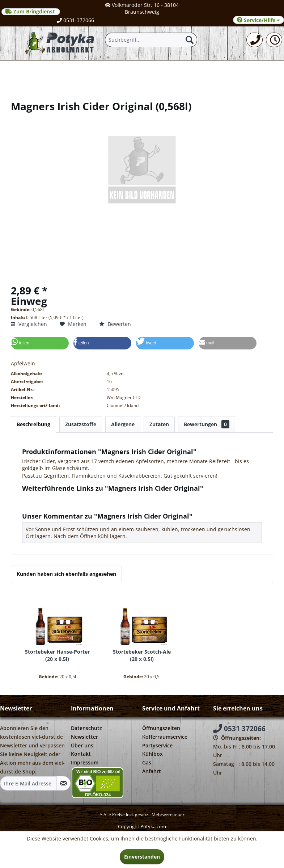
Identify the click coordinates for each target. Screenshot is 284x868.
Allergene (123, 424)
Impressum (85, 762)
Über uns (82, 745)
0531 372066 (239, 729)
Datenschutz (86, 728)
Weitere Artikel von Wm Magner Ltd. (69, 505)
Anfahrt (152, 771)
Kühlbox (152, 754)
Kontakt (81, 754)
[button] (40, 343)
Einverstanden (142, 857)
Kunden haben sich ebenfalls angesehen (66, 574)
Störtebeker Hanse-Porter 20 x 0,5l (57, 655)
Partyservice (157, 745)
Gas (147, 762)
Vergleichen (29, 324)
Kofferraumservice (165, 737)
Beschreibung (33, 424)
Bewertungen (207, 424)
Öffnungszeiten (161, 728)
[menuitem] (255, 40)
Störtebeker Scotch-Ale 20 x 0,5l (142, 655)
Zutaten (159, 424)
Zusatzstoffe (81, 424)
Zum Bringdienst (31, 12)
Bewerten (115, 324)
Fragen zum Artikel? (49, 498)
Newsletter (84, 737)
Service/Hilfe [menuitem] (258, 20)
